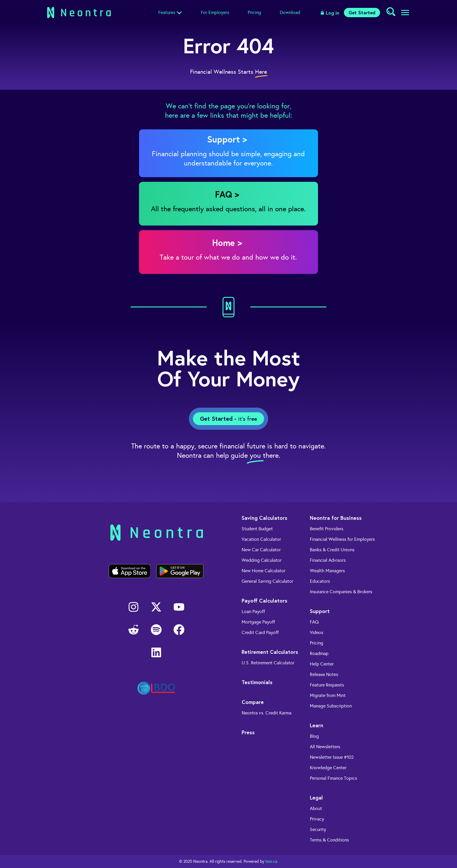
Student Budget (257, 529)
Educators (320, 581)
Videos (317, 632)
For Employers (215, 12)
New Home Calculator (263, 571)
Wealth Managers (327, 571)
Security (318, 829)
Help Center (322, 664)
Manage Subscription (331, 706)
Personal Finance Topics (333, 778)
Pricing (254, 12)
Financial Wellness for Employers (342, 539)
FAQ (314, 622)
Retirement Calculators (270, 652)
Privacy (317, 819)
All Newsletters (325, 747)
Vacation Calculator (261, 539)
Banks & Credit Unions (332, 550)
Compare (253, 702)
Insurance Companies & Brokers (341, 592)
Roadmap (319, 653)
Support (320, 611)
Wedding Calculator (262, 560)
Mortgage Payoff (258, 622)
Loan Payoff (253, 611)
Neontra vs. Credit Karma (267, 713)
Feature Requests (327, 685)
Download (290, 12)
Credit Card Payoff (260, 632)
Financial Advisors (328, 560)
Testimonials (257, 682)
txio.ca (271, 861)
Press (248, 732)
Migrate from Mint (328, 695)
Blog (314, 736)
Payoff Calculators (264, 601)
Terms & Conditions (329, 840)
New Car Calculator (261, 550)
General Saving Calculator (267, 581)
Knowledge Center (328, 768)
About (316, 808)
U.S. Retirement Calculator (268, 663)
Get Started (362, 12)
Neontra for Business (336, 518)
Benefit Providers (327, 529)
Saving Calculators (264, 518)
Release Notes (324, 674)
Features (167, 12)
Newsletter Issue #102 (332, 757)
